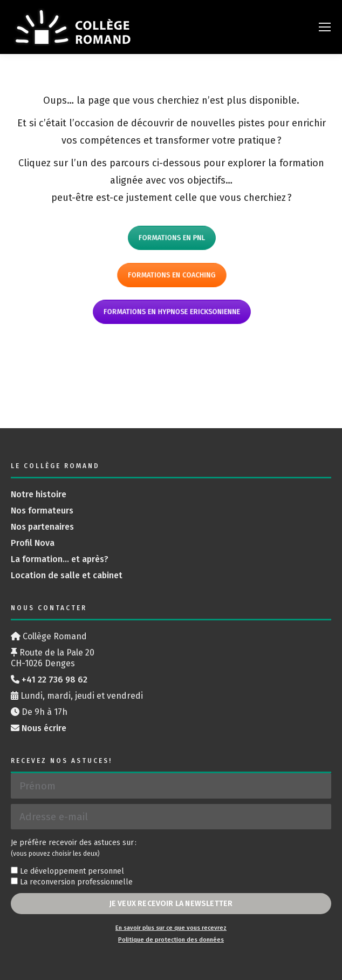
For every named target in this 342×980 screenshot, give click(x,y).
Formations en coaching (171, 275)
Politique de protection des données (171, 940)
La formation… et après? (60, 559)
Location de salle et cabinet (67, 575)
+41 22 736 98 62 (54, 680)
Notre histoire (39, 494)
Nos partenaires (42, 527)
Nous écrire (44, 728)
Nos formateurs (42, 511)
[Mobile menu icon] (325, 27)
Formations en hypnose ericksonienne (172, 312)
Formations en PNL (171, 238)
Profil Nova (33, 543)
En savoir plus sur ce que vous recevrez (171, 928)
